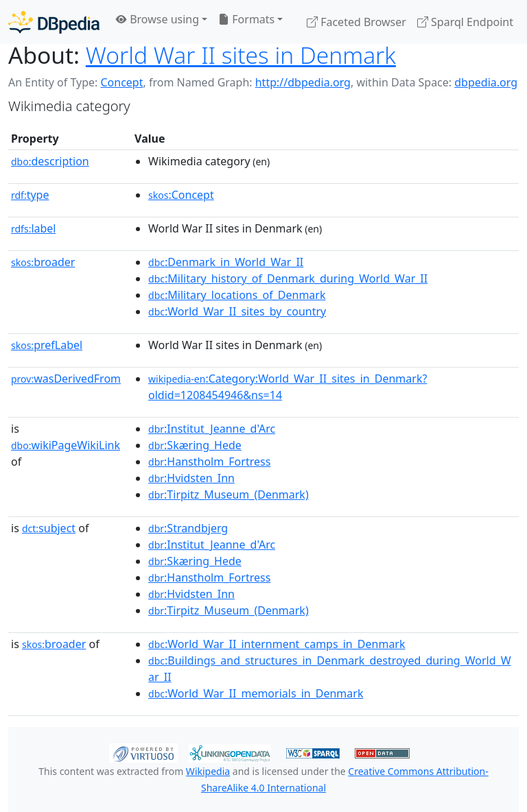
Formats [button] (246, 19)
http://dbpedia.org (303, 82)
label (34, 228)
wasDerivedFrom (66, 379)
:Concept (181, 195)
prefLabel (47, 345)
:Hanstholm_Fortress (209, 462)
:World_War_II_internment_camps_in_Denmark (277, 644)
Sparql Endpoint (465, 22)
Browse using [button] (157, 19)
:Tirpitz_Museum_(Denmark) (229, 494)
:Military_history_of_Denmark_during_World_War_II (288, 278)
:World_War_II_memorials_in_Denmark (256, 693)
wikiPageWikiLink (66, 445)
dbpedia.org (486, 82)
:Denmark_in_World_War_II (226, 262)
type (30, 195)
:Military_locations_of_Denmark (237, 295)
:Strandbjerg (188, 528)
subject (49, 528)
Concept (121, 82)
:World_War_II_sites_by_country (237, 311)
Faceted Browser (356, 22)
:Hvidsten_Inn (191, 478)
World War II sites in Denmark (241, 55)
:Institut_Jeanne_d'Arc (212, 429)
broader (43, 262)
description (50, 161)
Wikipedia (208, 771)
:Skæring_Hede (195, 445)
